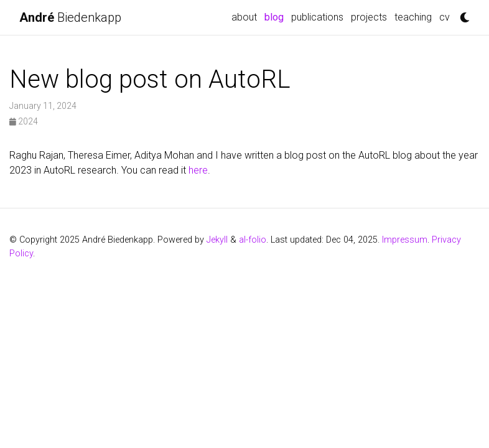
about (244, 17)
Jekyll (217, 240)
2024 (24, 121)
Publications (317, 17)
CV (445, 17)
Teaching (413, 17)
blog (276, 16)
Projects (369, 17)
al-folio (253, 240)
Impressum (405, 240)
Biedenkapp (70, 17)
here (198, 170)
